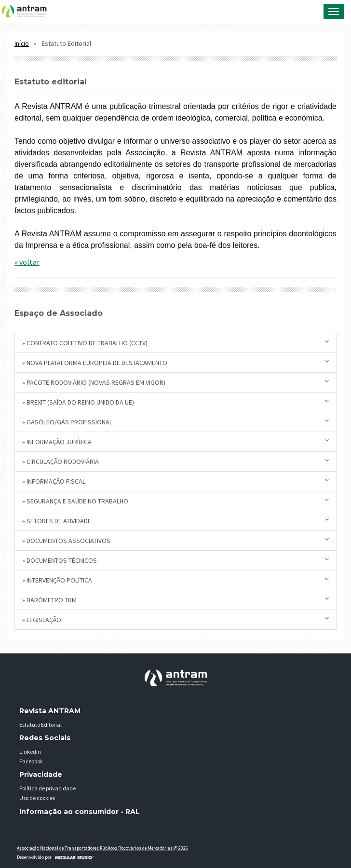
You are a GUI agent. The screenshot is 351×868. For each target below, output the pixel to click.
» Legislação (175, 619)
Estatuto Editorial (40, 725)
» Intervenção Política (175, 580)
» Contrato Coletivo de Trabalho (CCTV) (175, 343)
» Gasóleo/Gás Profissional (175, 422)
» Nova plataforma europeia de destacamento (175, 362)
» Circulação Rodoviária (175, 461)
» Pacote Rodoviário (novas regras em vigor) (175, 382)
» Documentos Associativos (175, 540)
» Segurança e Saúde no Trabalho (175, 501)
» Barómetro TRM (175, 600)
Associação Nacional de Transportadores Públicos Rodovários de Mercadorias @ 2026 (102, 848)
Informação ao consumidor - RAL (80, 812)
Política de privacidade (47, 788)
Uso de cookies (37, 798)
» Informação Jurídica (175, 441)
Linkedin (30, 752)
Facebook (31, 761)
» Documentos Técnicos (175, 560)
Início (22, 44)
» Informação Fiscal (175, 481)
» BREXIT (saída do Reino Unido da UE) (175, 402)
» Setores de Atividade (175, 521)
